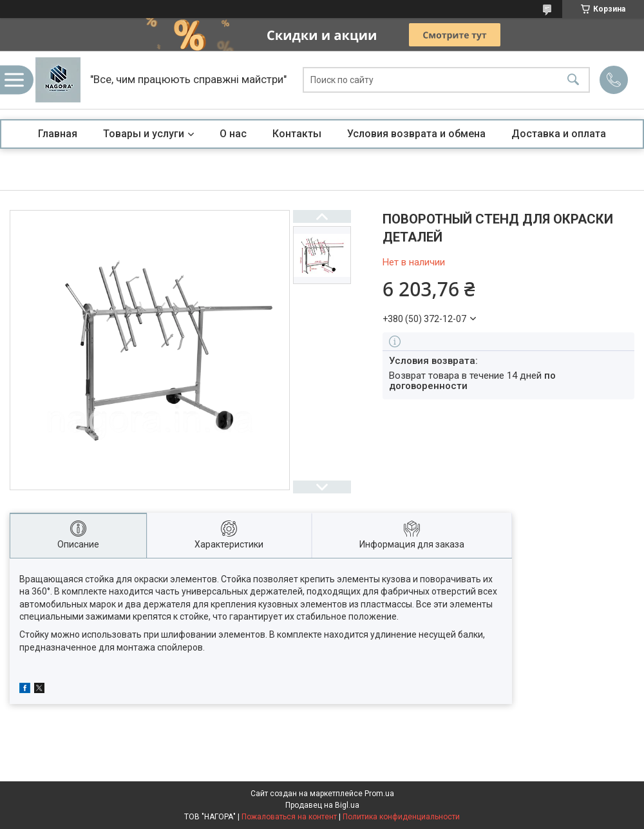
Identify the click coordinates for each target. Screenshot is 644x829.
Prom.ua (379, 794)
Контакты (297, 134)
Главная (58, 134)
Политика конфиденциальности (401, 817)
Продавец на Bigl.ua (322, 805)
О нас (233, 134)
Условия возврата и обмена (416, 134)
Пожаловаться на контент (289, 817)
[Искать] (573, 80)
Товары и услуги (144, 134)
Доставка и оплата (559, 134)
